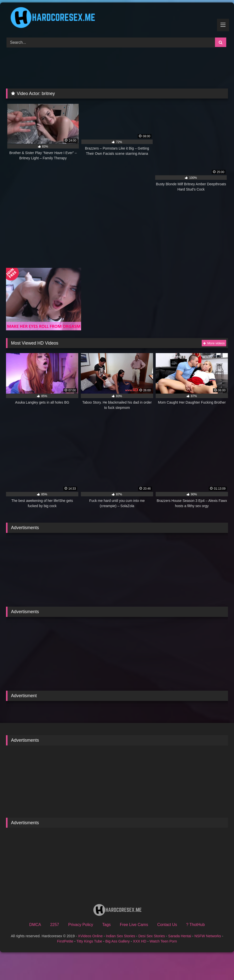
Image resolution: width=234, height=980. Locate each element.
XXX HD (140, 941)
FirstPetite (65, 941)
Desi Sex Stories (152, 936)
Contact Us (167, 925)
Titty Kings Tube (89, 941)
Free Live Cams (134, 925)
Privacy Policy (81, 925)
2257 (55, 925)
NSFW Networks (208, 936)
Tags (107, 925)
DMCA (35, 925)
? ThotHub (195, 925)
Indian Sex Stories (121, 936)
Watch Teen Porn (163, 941)
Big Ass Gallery (118, 941)
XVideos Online (90, 936)
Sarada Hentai (180, 936)
